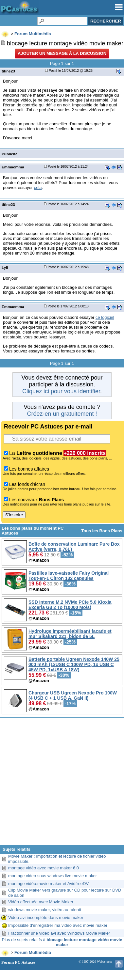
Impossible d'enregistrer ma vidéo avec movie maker (58, 925)
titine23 (8, 71)
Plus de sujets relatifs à (62, 942)
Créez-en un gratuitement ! (62, 414)
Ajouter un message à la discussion (62, 53)
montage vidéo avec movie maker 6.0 (44, 868)
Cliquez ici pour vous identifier (61, 391)
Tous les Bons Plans (102, 531)
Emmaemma (13, 167)
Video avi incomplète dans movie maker (46, 918)
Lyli (5, 267)
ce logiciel (105, 317)
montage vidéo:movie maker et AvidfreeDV (48, 884)
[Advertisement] (62, 784)
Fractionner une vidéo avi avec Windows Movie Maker (59, 933)
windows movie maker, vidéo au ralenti (45, 910)
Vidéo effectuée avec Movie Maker (41, 902)
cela (38, 187)
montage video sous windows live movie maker (53, 876)
